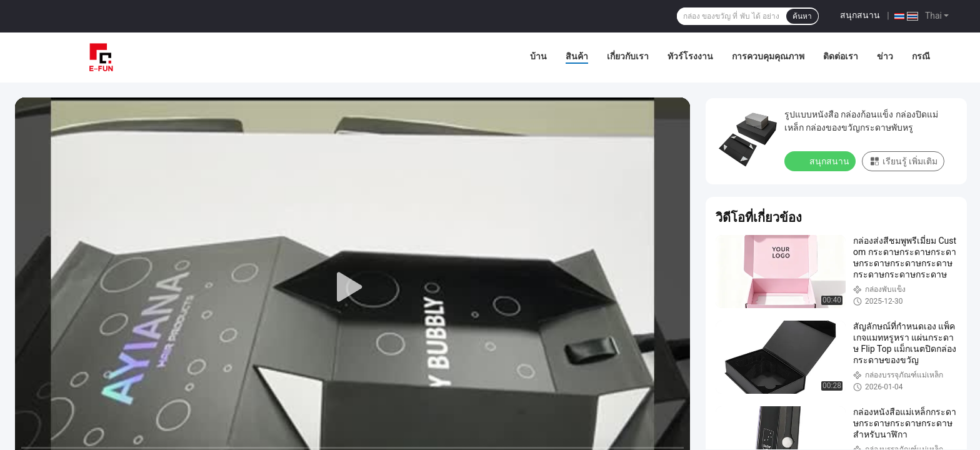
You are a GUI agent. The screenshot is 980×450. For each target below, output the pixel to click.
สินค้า (577, 56)
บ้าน (538, 56)
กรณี (921, 56)
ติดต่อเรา (841, 56)
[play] (352, 287)
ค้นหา (802, 16)
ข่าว (885, 56)
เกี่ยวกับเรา (628, 56)
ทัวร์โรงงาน (690, 56)
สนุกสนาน (860, 15)
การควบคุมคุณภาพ (768, 56)
